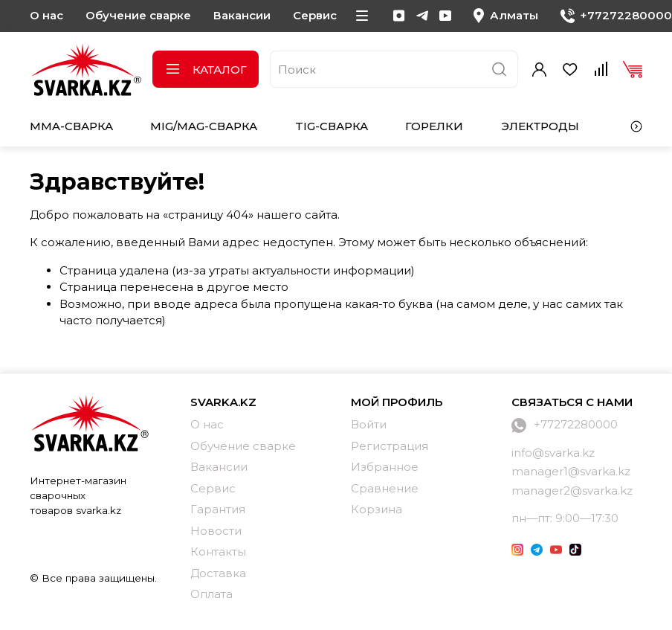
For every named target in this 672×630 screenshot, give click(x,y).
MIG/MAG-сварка (204, 126)
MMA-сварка (71, 126)
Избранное (385, 467)
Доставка (218, 573)
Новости (216, 531)
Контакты (218, 552)
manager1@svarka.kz (571, 471)
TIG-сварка (332, 126)
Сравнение (385, 488)
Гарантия (218, 509)
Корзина (377, 509)
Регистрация (390, 446)
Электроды (540, 126)
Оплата (211, 594)
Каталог (206, 70)
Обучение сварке (138, 15)
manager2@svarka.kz (572, 491)
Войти (369, 424)
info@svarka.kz (553, 453)
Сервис (315, 15)
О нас (46, 15)
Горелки (434, 126)
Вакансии (242, 15)
